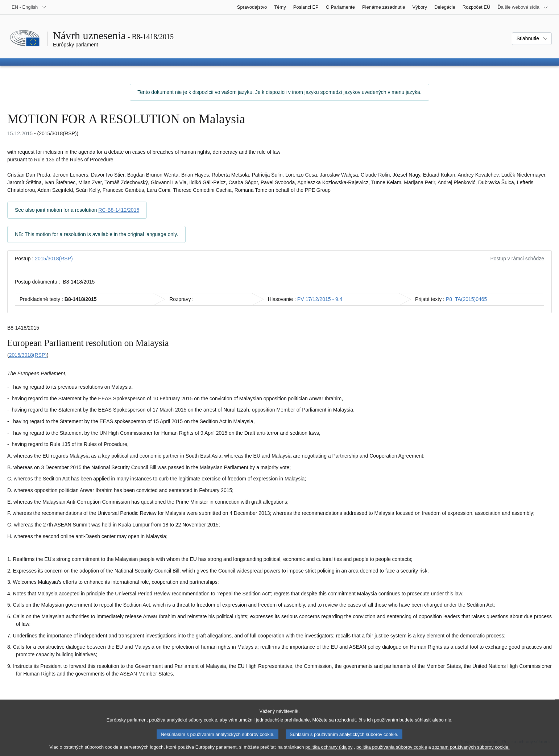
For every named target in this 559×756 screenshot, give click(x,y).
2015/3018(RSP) (54, 259)
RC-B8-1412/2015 (119, 210)
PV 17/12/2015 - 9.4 (320, 299)
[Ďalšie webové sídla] (523, 7)
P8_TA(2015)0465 (466, 299)
